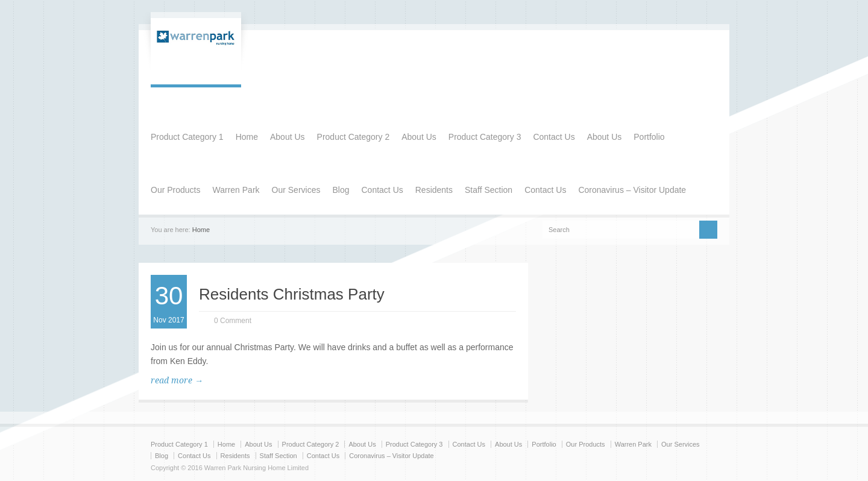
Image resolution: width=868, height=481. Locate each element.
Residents (434, 190)
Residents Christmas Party (292, 294)
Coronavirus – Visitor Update (632, 190)
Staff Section (489, 190)
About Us (288, 137)
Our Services (296, 190)
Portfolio (649, 137)
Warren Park (236, 190)
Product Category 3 (485, 137)
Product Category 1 (187, 137)
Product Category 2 (354, 137)
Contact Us (554, 137)
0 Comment (233, 321)
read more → (177, 380)
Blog (341, 190)
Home (247, 137)
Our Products (175, 190)
